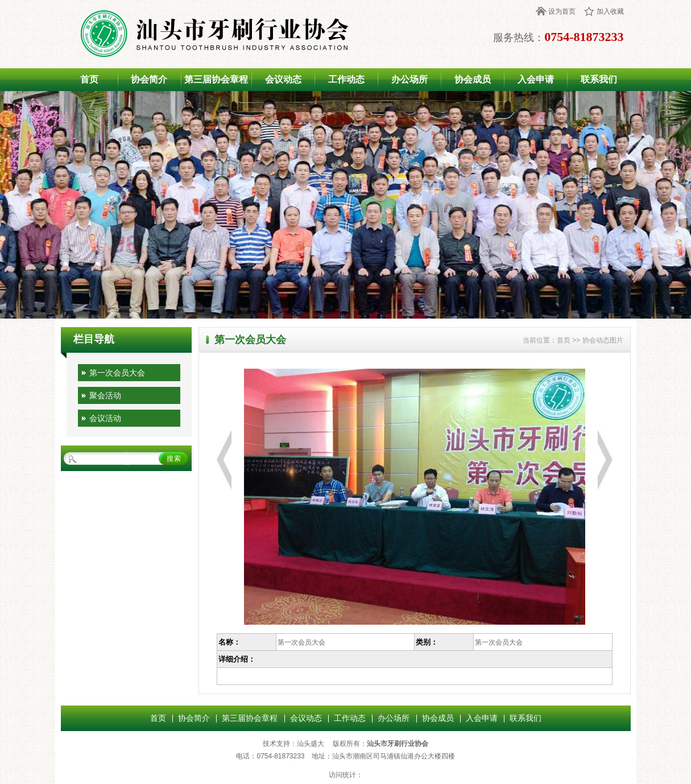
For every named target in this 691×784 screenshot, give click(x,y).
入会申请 (536, 79)
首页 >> (570, 340)
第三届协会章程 (216, 79)
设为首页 (562, 11)
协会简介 (149, 79)
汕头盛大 (311, 744)
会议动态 (283, 79)
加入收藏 (610, 11)
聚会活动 (105, 395)
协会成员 (473, 79)
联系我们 (599, 79)
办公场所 (409, 79)
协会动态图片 (603, 340)
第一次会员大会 (117, 373)
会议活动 (105, 418)
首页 (89, 79)
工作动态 (346, 79)
